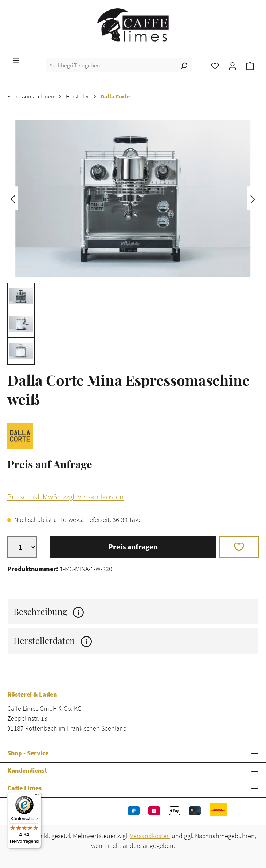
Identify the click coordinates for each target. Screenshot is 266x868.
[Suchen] (184, 65)
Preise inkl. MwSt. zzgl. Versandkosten (65, 497)
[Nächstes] (253, 199)
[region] (133, 239)
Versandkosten (150, 836)
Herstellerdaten (53, 641)
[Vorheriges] (13, 199)
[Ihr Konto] (232, 65)
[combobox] (111, 65)
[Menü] (16, 60)
